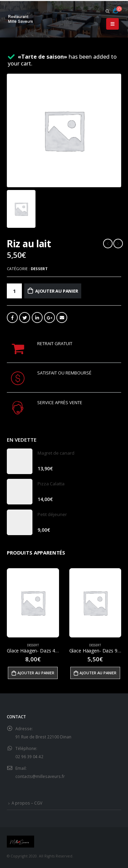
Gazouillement (25, 318)
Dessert (39, 269)
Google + (49, 318)
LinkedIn (37, 318)
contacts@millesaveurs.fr (40, 776)
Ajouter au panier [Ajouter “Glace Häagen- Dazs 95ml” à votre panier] (98, 673)
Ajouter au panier (57, 291)
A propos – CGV (27, 803)
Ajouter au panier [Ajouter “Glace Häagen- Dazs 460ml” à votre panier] (36, 673)
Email (62, 318)
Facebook (12, 318)
